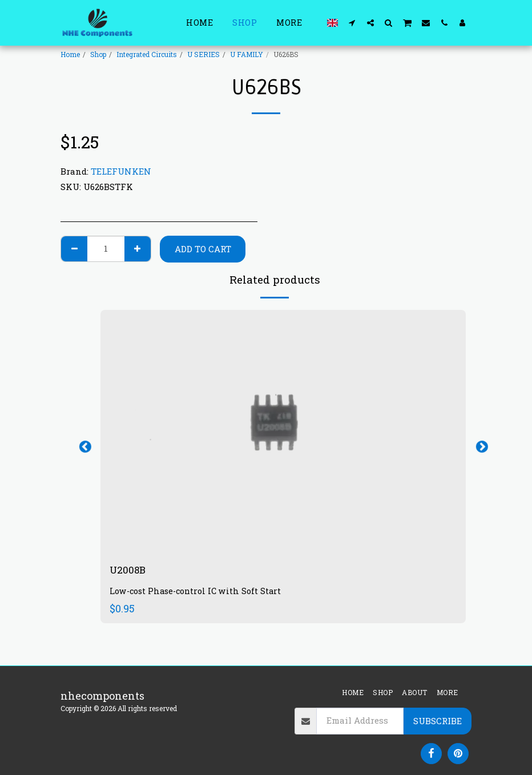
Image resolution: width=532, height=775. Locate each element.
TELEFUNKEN (121, 171)
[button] (352, 23)
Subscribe (438, 721)
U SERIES (203, 54)
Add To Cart (203, 249)
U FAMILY (247, 54)
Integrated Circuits (147, 54)
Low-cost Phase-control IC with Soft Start (196, 592)
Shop (98, 54)
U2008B (130, 570)
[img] (283, 432)
